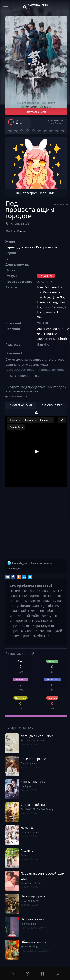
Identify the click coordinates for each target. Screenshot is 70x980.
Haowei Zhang (48, 302)
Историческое (47, 247)
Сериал (11, 247)
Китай (22, 231)
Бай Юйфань (47, 287)
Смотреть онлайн (36, 112)
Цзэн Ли (58, 297)
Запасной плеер (52, 405)
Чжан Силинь (53, 307)
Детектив (26, 247)
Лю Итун (44, 297)
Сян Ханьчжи (53, 292)
